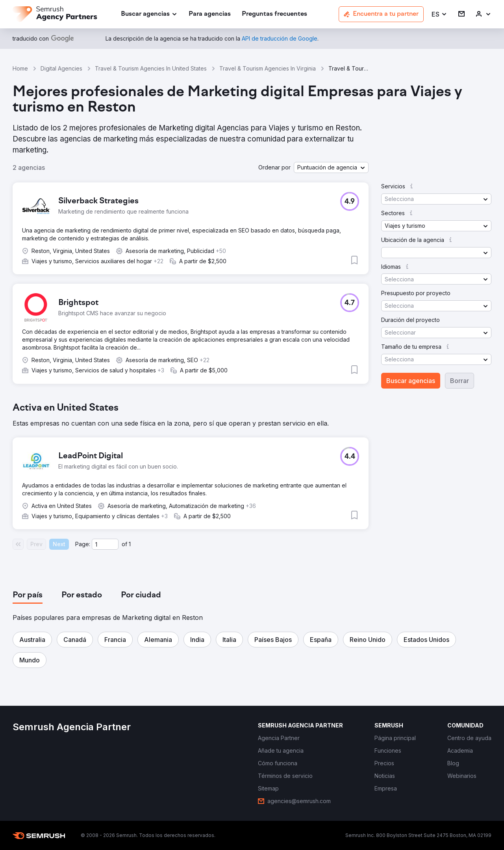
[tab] (28, 595)
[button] (439, 14)
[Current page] (105, 544)
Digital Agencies (61, 68)
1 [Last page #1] (130, 544)
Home (20, 68)
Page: (83, 544)
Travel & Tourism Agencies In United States (151, 68)
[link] (210, 14)
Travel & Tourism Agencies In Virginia (268, 68)
